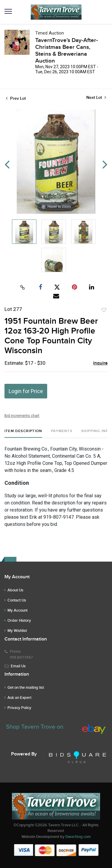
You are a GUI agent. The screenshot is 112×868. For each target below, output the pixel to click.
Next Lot (96, 98)
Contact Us (17, 600)
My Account (17, 610)
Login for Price (26, 391)
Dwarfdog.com (78, 837)
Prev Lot (16, 98)
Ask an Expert (19, 698)
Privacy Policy (19, 708)
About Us (15, 590)
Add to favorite (104, 310)
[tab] (23, 433)
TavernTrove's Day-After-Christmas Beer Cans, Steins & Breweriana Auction (67, 51)
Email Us (18, 666)
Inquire (100, 363)
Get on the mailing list (26, 688)
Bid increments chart (22, 416)
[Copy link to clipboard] (22, 287)
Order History (19, 621)
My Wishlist (17, 631)
